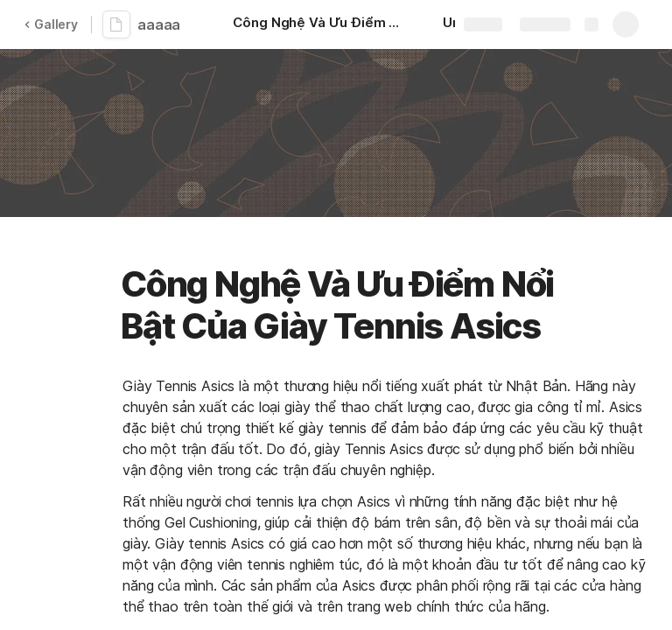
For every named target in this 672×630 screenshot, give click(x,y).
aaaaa (159, 24)
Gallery (51, 24)
